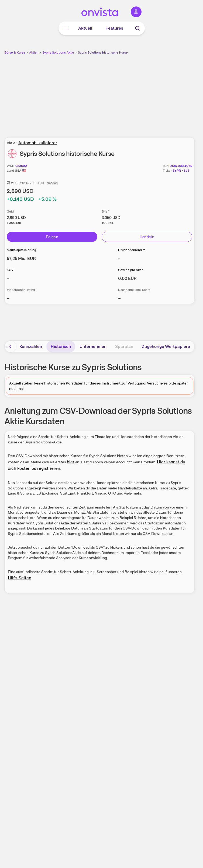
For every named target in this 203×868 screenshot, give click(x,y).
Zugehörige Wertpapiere (166, 346)
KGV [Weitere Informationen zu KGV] (10, 270)
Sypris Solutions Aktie (58, 52)
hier (71, 462)
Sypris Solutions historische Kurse (103, 52)
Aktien (34, 52)
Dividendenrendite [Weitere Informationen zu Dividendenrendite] (132, 250)
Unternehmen (93, 346)
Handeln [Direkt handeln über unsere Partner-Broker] (147, 237)
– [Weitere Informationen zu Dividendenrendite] (119, 258)
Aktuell (85, 28)
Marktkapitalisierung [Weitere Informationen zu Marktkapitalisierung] (21, 250)
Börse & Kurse (15, 52)
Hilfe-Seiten (20, 578)
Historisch (61, 346)
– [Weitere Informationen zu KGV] (8, 278)
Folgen (52, 237)
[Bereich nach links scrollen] (11, 347)
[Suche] (137, 28)
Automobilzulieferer (38, 143)
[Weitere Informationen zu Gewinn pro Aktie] (127, 278)
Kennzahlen (31, 346)
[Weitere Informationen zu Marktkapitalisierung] (21, 258)
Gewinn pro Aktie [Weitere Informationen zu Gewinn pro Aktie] (131, 270)
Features (114, 28)
